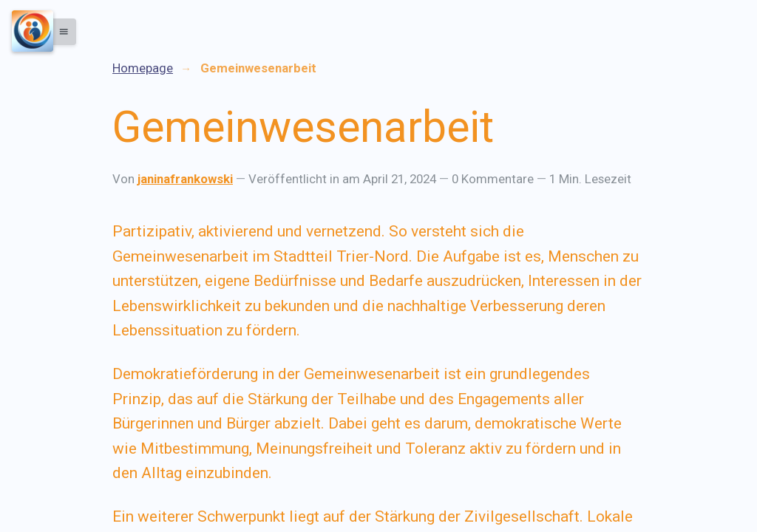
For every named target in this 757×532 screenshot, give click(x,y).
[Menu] (33, 31)
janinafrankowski (185, 179)
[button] (60, 32)
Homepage (143, 68)
